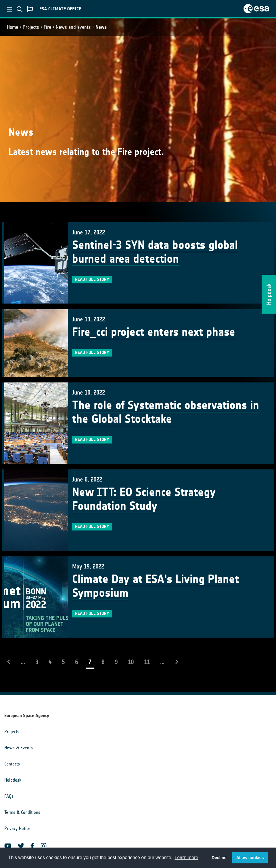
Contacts (12, 764)
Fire (47, 27)
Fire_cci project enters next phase (154, 332)
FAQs (9, 796)
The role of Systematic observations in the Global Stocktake (166, 412)
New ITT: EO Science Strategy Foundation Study (144, 499)
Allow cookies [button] (250, 858)
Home (13, 27)
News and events (73, 27)
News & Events (19, 748)
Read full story (92, 279)
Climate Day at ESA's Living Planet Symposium (156, 586)
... (23, 662)
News (101, 27)
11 (147, 662)
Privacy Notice (17, 828)
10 (131, 662)
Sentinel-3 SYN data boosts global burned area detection (155, 252)
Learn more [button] (186, 857)
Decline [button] (219, 858)
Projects (31, 27)
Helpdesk (13, 780)
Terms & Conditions (22, 812)
